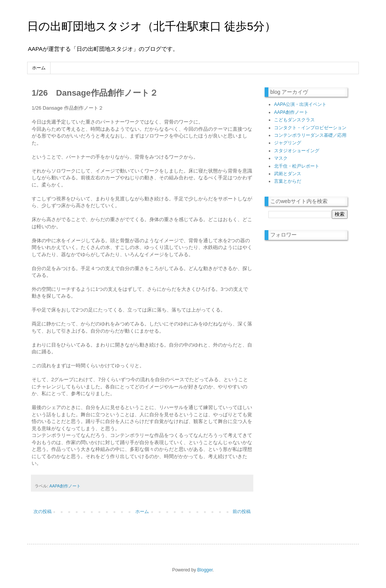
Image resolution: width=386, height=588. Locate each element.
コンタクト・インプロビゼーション (310, 128)
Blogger (205, 570)
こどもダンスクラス (294, 120)
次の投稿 (43, 512)
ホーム (39, 68)
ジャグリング (288, 143)
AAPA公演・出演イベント (300, 104)
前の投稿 (242, 512)
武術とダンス (288, 174)
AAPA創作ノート (65, 486)
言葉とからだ (288, 181)
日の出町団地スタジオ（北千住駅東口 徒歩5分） (152, 26)
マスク (281, 158)
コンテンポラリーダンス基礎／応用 (310, 135)
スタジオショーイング (297, 151)
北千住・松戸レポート (297, 166)
